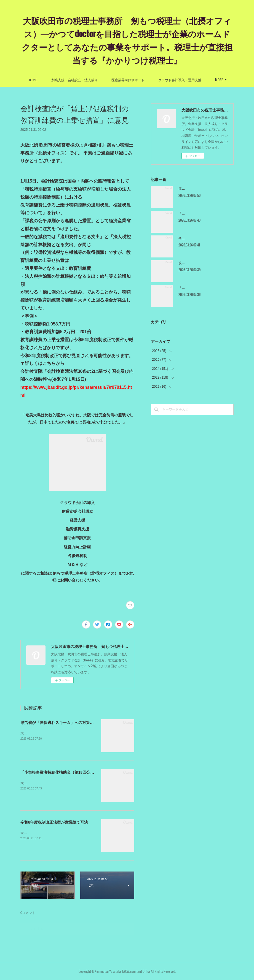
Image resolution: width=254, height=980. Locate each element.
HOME (61, 80)
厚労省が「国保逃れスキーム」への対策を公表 (61, 723)
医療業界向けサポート (156, 80)
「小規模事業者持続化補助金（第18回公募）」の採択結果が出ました (81, 772)
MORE (191, 80)
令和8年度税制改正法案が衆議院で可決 (54, 822)
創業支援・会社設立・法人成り (103, 80)
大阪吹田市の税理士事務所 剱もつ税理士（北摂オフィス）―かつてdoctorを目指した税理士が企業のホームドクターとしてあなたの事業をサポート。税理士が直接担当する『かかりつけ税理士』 (127, 40)
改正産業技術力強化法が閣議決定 (203, 263)
